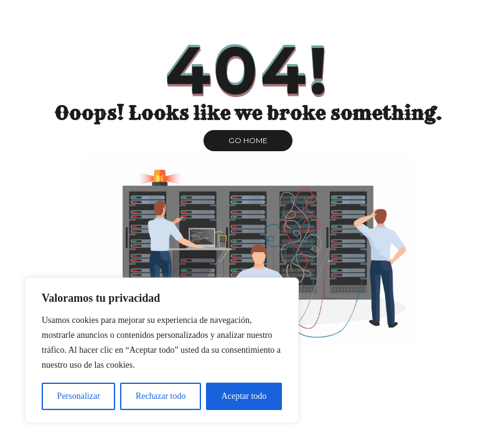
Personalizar (79, 396)
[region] (162, 350)
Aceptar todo (244, 396)
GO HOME (248, 140)
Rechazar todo (161, 396)
